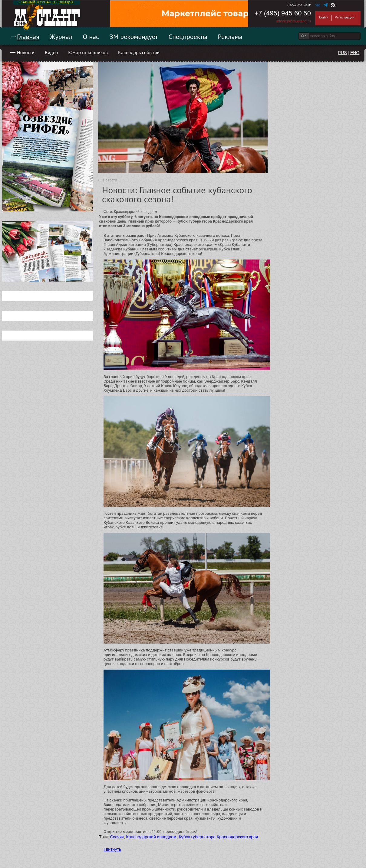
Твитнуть (112, 849)
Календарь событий (139, 52)
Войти (324, 17)
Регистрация (345, 17)
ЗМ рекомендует (134, 37)
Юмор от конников (88, 52)
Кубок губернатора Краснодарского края (218, 837)
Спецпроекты (188, 37)
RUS (342, 53)
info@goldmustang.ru (294, 21)
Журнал (61, 37)
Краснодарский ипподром (151, 837)
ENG (355, 53)
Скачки (117, 837)
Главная (28, 37)
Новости (26, 52)
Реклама (230, 37)
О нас (91, 37)
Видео (51, 52)
